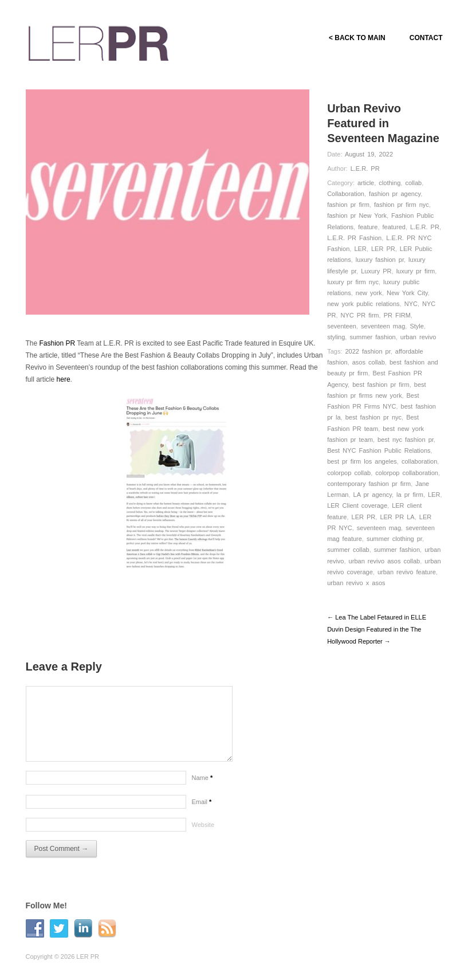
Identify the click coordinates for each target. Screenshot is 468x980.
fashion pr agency (395, 194)
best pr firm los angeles (362, 461)
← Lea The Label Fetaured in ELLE (377, 617)
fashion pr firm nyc (402, 205)
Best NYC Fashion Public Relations (379, 450)
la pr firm (410, 495)
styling (336, 337)
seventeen (342, 326)
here (64, 379)
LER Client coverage (357, 505)
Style (416, 326)
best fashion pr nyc (373, 417)
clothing (390, 183)
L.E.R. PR (365, 168)
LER (360, 249)
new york (369, 293)
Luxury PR (376, 271)
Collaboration (346, 194)
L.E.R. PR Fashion (354, 238)
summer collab (348, 550)
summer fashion (372, 337)
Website (203, 825)
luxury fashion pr (380, 260)
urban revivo (418, 337)
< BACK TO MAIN (357, 38)
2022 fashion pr (368, 351)
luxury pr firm (416, 271)
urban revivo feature (407, 572)
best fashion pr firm (381, 385)
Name (202, 778)
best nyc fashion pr (406, 440)
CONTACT (426, 38)
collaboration (419, 461)
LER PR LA (397, 517)
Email (202, 802)
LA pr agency (373, 495)
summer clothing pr (394, 539)
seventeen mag (383, 326)
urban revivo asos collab (385, 561)
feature (368, 227)
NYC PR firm (360, 315)
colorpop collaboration (407, 473)
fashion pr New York (357, 215)
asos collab (369, 362)
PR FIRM (397, 315)
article (366, 183)
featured (394, 227)
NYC (411, 304)
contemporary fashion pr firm (369, 484)
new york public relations (363, 304)
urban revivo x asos (356, 583)
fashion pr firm (348, 205)
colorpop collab (349, 473)
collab (413, 183)
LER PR (383, 249)
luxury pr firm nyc (353, 282)
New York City (407, 293)
